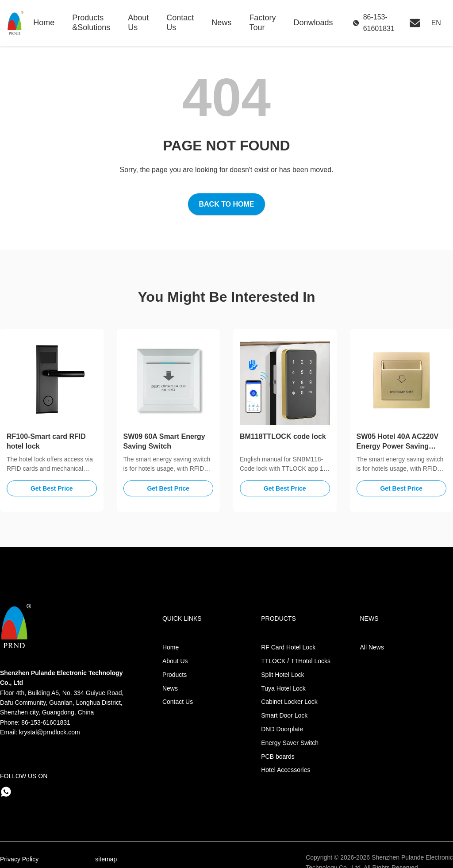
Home (44, 23)
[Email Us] (415, 23)
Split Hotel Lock (282, 675)
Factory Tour (262, 23)
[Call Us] (375, 23)
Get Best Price (52, 488)
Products (175, 675)
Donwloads (313, 23)
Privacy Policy (19, 859)
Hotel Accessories (286, 770)
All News (372, 647)
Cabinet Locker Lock (289, 702)
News (221, 23)
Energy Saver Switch (290, 743)
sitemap (106, 859)
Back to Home (226, 204)
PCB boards (278, 757)
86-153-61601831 (46, 722)
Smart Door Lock (284, 715)
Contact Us (180, 23)
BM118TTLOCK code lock (283, 436)
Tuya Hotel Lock (283, 688)
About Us (138, 23)
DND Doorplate (282, 729)
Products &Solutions (91, 23)
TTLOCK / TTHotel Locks (296, 661)
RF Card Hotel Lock (288, 647)
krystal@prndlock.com (50, 732)
